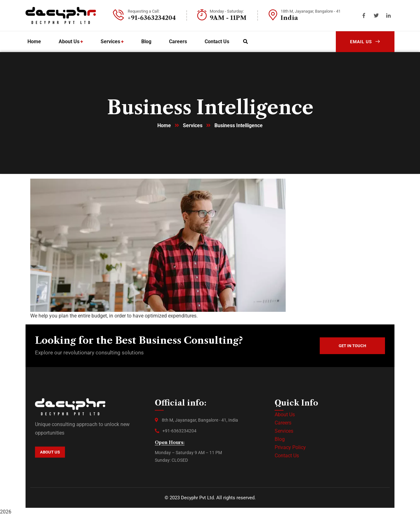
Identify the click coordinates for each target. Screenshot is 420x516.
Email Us (365, 42)
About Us (285, 415)
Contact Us (287, 456)
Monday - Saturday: (227, 11)
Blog (280, 439)
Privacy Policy (290, 447)
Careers (283, 423)
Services (193, 125)
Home (164, 125)
